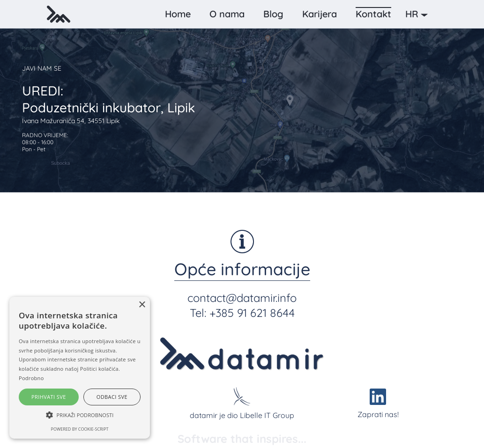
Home (178, 14)
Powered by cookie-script (80, 429)
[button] (419, 14)
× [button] (142, 305)
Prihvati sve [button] (49, 397)
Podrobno (31, 378)
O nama (227, 14)
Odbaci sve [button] (112, 397)
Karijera (320, 14)
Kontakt (373, 14)
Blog (273, 14)
